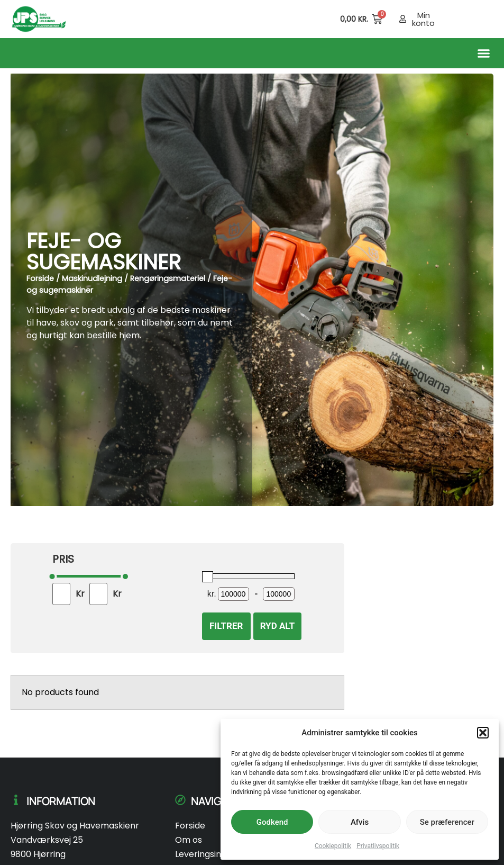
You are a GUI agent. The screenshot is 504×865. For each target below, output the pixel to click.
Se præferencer (447, 822)
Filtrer (226, 626)
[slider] (52, 576)
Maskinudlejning (92, 278)
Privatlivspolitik (378, 846)
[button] (483, 733)
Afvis (360, 822)
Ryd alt (278, 626)
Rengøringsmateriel (168, 278)
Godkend (272, 822)
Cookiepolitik (333, 846)
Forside (40, 278)
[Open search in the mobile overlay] (318, 19)
